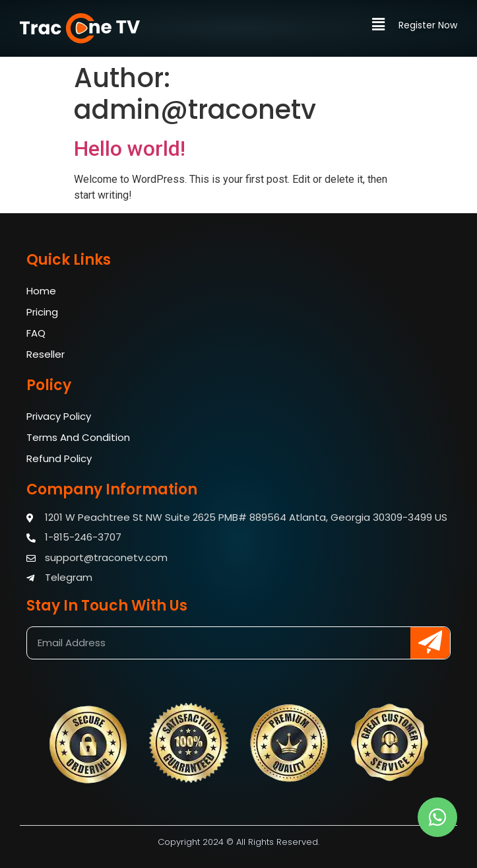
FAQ (36, 333)
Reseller (46, 354)
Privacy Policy (59, 416)
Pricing (42, 312)
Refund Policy (59, 458)
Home (41, 291)
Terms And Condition (78, 437)
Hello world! (130, 149)
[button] (385, 25)
